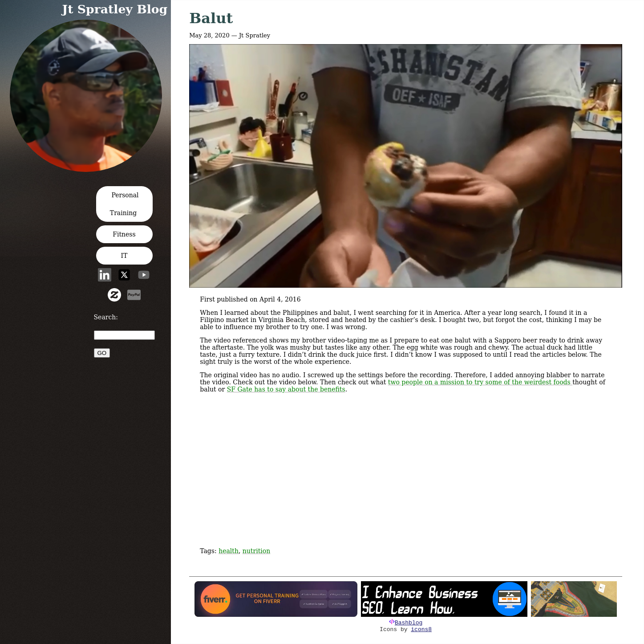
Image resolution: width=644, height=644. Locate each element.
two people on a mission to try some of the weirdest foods (480, 382)
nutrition (256, 551)
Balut (211, 18)
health (229, 551)
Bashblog (409, 623)
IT (124, 256)
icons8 (421, 630)
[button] (89, 169)
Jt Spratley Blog (115, 9)
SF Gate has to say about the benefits (286, 389)
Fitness (124, 234)
